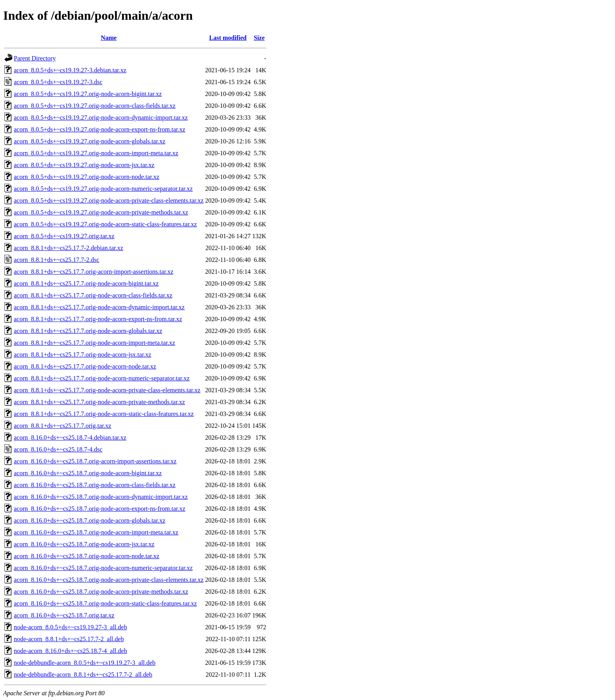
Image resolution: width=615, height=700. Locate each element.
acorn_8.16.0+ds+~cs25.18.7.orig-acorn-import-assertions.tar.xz (95, 461)
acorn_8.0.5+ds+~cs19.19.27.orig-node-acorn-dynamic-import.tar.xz (101, 118)
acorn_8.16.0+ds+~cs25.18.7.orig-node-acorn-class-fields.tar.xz (95, 485)
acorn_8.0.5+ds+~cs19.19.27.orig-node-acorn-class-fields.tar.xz (95, 106)
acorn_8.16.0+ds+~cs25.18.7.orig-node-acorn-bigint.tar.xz (88, 473)
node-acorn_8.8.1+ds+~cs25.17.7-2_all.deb (69, 639)
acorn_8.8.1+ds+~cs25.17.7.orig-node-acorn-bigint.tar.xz (86, 283)
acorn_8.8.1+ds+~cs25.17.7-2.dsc (56, 260)
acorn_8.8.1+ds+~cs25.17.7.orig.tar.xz (63, 426)
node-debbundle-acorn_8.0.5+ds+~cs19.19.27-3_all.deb (85, 663)
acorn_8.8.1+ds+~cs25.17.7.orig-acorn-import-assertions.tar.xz (94, 272)
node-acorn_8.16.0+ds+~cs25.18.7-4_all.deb (71, 651)
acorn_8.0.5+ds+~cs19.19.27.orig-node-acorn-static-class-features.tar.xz (105, 224)
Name (109, 38)
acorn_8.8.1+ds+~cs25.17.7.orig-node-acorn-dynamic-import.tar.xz (99, 307)
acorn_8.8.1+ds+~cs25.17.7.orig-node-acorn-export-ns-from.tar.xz (98, 319)
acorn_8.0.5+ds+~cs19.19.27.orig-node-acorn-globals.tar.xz (90, 141)
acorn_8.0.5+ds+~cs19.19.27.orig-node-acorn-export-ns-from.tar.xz (100, 129)
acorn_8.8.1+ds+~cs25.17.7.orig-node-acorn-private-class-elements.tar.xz (107, 390)
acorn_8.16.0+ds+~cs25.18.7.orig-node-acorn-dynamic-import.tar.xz (101, 497)
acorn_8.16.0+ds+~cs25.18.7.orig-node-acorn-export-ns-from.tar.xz (100, 509)
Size (259, 38)
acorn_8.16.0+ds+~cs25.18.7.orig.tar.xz (64, 615)
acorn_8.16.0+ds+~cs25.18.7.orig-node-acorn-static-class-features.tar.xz (105, 603)
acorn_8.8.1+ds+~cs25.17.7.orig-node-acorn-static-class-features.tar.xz (104, 414)
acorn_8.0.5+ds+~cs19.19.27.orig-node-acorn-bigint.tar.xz (88, 94)
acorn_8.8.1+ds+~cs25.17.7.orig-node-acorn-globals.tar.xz (88, 331)
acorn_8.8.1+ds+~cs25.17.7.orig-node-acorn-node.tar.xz (85, 366)
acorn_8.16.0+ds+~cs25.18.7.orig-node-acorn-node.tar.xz (87, 556)
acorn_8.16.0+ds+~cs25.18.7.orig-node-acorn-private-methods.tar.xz (101, 592)
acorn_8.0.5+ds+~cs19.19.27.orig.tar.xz (64, 236)
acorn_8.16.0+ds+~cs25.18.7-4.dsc (58, 449)
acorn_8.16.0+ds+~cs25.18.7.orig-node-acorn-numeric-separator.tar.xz (103, 568)
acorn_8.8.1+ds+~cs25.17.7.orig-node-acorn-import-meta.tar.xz (94, 343)
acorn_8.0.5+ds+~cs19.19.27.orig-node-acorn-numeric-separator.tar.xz (103, 189)
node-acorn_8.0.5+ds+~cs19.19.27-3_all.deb (71, 627)
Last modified (228, 38)
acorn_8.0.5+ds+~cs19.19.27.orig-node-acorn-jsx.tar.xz (84, 165)
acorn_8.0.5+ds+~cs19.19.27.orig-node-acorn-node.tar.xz (87, 177)
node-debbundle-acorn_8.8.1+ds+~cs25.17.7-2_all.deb (83, 675)
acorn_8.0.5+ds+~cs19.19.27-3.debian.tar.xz (70, 70)
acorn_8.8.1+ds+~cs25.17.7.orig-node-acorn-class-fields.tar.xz (93, 295)
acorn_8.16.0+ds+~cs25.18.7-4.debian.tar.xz (70, 437)
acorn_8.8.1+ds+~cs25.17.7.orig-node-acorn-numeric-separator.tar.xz (102, 378)
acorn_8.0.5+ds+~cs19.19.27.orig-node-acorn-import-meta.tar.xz (96, 153)
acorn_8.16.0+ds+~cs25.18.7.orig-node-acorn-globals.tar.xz (90, 520)
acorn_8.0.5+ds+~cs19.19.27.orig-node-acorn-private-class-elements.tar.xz (109, 200)
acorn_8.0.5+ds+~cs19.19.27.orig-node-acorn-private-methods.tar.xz (101, 212)
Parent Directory (35, 58)
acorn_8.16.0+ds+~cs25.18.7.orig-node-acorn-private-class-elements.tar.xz (109, 580)
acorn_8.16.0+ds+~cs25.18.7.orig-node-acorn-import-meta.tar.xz (96, 532)
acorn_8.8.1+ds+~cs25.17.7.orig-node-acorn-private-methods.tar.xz (99, 402)
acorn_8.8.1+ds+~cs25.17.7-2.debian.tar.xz (69, 248)
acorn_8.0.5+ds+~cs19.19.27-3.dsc (58, 82)
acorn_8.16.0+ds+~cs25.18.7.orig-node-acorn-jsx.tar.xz (84, 544)
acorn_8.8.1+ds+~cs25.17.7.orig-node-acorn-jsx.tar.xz (83, 355)
